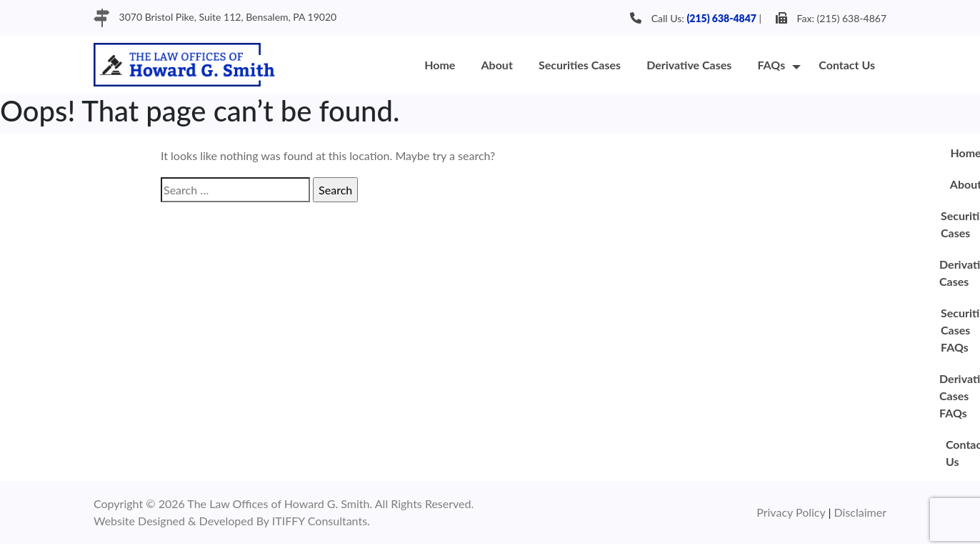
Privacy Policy (792, 512)
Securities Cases (580, 65)
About (497, 65)
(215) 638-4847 (721, 18)
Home (440, 65)
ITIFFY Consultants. (321, 521)
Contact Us (847, 65)
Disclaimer (860, 512)
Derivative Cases (689, 65)
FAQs (771, 65)
